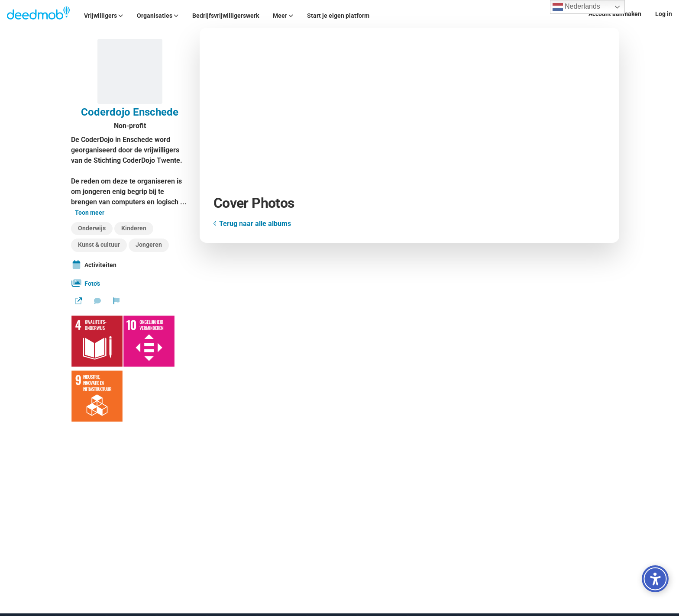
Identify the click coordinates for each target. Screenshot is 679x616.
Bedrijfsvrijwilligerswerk (226, 16)
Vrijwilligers (103, 16)
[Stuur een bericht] (97, 301)
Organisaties (158, 16)
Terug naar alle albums (252, 224)
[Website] (78, 301)
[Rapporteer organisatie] (116, 301)
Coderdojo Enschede (130, 112)
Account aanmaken (615, 14)
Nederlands (576, 7)
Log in (664, 14)
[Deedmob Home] (39, 14)
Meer (283, 16)
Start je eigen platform (338, 16)
